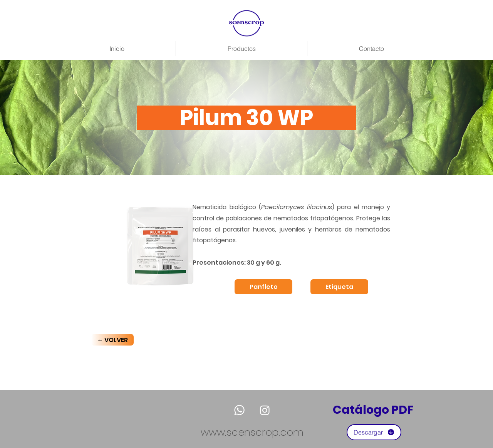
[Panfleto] (263, 287)
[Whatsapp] (239, 410)
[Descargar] (374, 432)
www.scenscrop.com (252, 432)
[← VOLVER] (112, 340)
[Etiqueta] (339, 287)
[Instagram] (265, 410)
